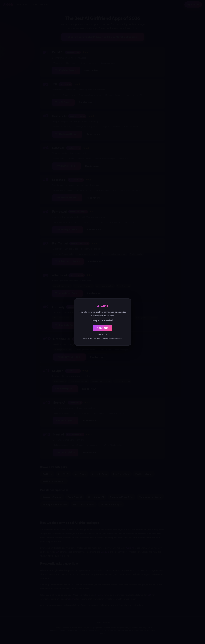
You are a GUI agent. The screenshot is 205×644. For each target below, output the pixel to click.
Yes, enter (103, 328)
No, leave (103, 334)
